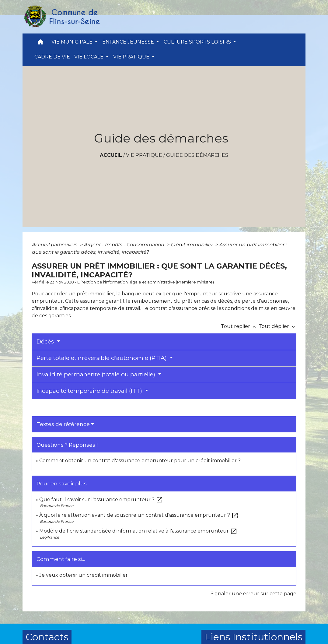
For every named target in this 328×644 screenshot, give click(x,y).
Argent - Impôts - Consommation (124, 245)
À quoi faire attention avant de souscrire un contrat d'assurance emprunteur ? (139, 515)
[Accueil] (61, 17)
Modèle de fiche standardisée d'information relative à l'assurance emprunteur (138, 531)
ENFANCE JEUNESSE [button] (129, 42)
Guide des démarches (197, 155)
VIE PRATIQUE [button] (132, 57)
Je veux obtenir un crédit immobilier (84, 575)
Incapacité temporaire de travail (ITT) (90, 391)
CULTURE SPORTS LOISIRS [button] (198, 42)
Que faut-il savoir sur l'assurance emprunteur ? (101, 500)
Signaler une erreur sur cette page (253, 594)
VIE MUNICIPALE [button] (73, 42)
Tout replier (240, 326)
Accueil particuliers (55, 245)
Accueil (111, 155)
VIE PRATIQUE (144, 155)
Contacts (47, 637)
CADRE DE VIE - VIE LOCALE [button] (70, 57)
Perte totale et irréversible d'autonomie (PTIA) (102, 358)
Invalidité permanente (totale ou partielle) (97, 374)
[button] (40, 43)
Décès (46, 341)
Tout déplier (277, 326)
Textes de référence (63, 424)
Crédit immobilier (192, 245)
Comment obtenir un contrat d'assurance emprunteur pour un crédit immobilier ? (140, 461)
